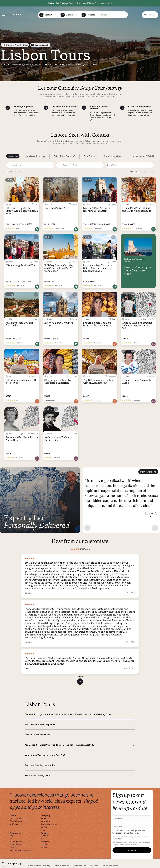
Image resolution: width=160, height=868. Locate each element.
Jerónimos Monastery (35, 156)
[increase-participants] (152, 172)
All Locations (13, 156)
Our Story (44, 818)
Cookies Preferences (110, 866)
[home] (13, 17)
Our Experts (45, 821)
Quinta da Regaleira (112, 156)
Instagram (45, 842)
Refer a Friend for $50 (18, 818)
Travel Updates (16, 842)
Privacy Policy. (117, 839)
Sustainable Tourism (49, 824)
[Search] (113, 15)
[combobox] (30, 165)
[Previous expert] (87, 528)
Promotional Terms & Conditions (85, 866)
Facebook (44, 836)
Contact (13, 848)
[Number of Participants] (149, 172)
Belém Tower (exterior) (64, 156)
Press (43, 830)
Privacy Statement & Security (38, 866)
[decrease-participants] (145, 172)
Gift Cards (14, 824)
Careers (44, 827)
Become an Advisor (17, 845)
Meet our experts (148, 472)
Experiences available (40, 45)
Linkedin (44, 845)
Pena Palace (89, 156)
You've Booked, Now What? (20, 851)
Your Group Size (136, 172)
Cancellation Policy (61, 866)
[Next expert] (155, 528)
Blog (12, 836)
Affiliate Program (16, 821)
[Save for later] (36, 180)
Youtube (44, 848)
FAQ (12, 839)
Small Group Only (15, 172)
